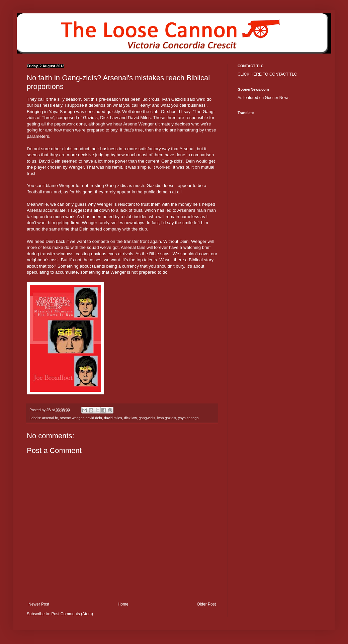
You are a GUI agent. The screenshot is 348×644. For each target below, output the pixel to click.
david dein (94, 418)
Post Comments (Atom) (72, 614)
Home (123, 604)
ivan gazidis (167, 418)
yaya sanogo (188, 418)
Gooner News (277, 98)
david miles (113, 418)
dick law (130, 418)
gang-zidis (147, 418)
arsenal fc (50, 418)
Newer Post (39, 604)
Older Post (206, 604)
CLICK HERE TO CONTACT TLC (267, 74)
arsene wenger (72, 418)
